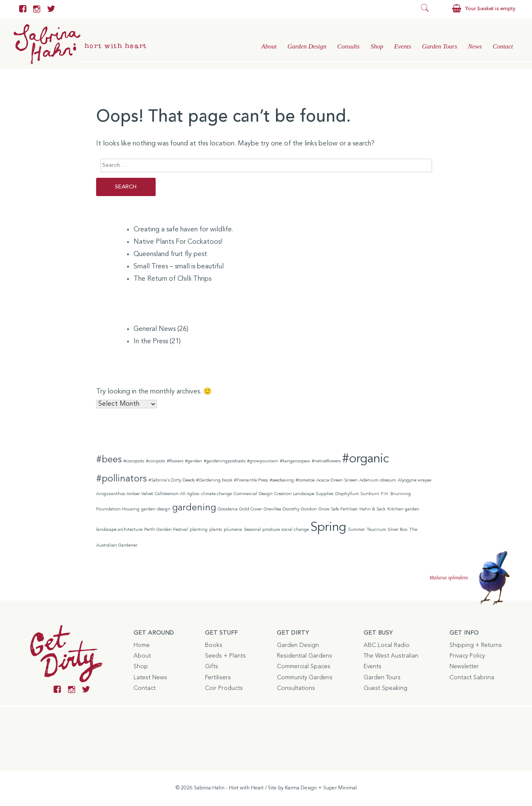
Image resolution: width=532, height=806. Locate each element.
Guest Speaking (385, 688)
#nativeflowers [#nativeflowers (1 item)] (326, 461)
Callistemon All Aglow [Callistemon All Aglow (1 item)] (177, 494)
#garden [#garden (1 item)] (193, 461)
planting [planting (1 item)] (199, 530)
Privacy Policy (467, 656)
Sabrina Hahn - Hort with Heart (229, 788)
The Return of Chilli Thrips (172, 279)
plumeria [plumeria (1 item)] (233, 530)
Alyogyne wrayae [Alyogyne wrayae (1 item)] (414, 480)
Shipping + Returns (476, 645)
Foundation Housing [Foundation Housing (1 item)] (118, 509)
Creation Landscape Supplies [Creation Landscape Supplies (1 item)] (304, 494)
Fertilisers (218, 678)
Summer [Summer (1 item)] (356, 530)
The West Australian (391, 656)
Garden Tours (440, 46)
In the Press (151, 342)
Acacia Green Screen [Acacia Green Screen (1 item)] (337, 480)
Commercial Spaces (304, 666)
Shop (377, 46)
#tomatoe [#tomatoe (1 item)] (305, 480)
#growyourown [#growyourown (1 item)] (263, 461)
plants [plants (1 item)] (216, 530)
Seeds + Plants (225, 656)
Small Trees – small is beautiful (179, 267)
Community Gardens (305, 678)
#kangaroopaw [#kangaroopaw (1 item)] (295, 461)
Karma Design (301, 788)
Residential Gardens (304, 656)
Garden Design (307, 46)
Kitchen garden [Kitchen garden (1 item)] (403, 509)
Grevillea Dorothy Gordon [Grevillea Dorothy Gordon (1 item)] (290, 509)
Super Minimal (340, 788)
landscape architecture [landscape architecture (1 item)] (119, 530)
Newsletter (464, 666)
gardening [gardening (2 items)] (194, 508)
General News (155, 329)
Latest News (150, 678)
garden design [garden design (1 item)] (156, 509)
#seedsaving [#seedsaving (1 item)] (282, 480)
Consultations (296, 688)
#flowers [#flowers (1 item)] (175, 461)
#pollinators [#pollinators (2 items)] (121, 479)
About (269, 46)
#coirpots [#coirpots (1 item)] (155, 461)
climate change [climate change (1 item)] (216, 494)
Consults (349, 46)
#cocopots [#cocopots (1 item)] (134, 461)
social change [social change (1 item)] (295, 530)
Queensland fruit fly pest (170, 254)
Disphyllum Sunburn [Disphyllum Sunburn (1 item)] (357, 494)
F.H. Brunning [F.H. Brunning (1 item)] (396, 494)
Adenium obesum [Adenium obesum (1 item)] (378, 480)
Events (403, 46)
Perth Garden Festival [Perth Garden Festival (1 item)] (166, 530)
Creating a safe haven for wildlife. (183, 230)
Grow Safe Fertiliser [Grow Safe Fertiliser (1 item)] (338, 509)
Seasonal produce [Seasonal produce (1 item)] (262, 530)
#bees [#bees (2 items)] (109, 460)
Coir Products (224, 688)
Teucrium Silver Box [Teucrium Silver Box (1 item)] (387, 530)
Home (142, 645)
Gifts (212, 666)
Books (214, 645)
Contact (503, 46)
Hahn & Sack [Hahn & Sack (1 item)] (373, 509)
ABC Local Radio (387, 645)
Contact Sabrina (472, 678)
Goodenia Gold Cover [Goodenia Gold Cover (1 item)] (240, 509)
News (475, 46)
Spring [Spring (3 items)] (328, 528)
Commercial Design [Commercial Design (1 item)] (253, 494)
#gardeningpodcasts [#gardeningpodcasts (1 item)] (225, 461)
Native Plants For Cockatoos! (178, 242)
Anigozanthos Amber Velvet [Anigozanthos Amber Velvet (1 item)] (125, 494)
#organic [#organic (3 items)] (366, 459)
